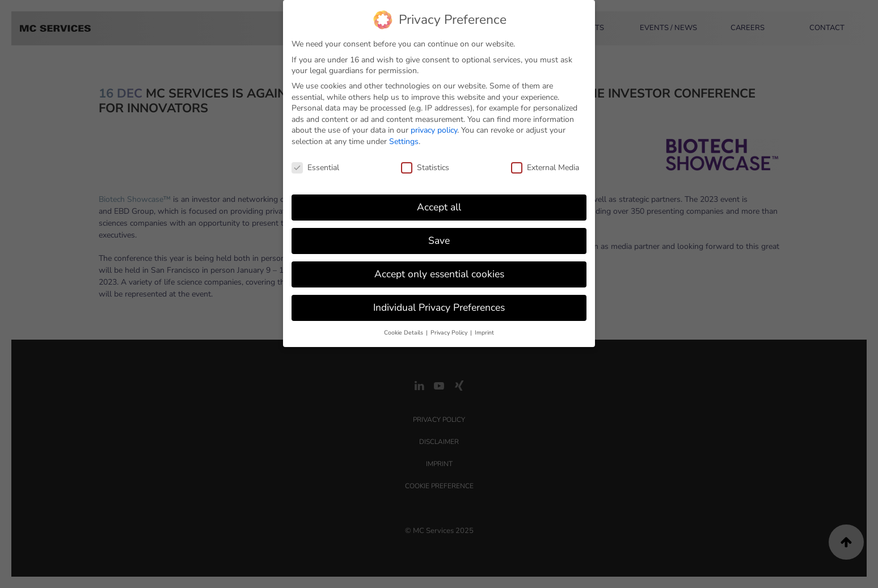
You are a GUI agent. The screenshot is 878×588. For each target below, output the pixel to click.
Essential (315, 162)
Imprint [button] (484, 327)
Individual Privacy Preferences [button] (439, 302)
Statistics (425, 162)
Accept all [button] (439, 201)
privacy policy (434, 124)
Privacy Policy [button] (450, 327)
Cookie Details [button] (404, 327)
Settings (404, 136)
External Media (545, 162)
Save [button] (439, 235)
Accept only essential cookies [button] (439, 268)
